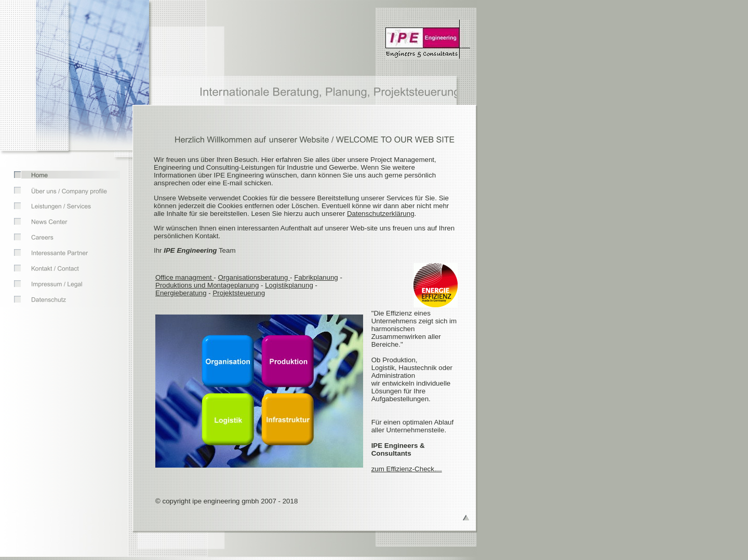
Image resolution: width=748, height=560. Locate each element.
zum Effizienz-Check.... (407, 469)
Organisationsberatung (254, 277)
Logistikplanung (289, 285)
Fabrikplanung (316, 277)
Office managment (184, 277)
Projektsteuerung (239, 293)
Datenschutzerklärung (381, 214)
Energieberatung (181, 293)
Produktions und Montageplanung (207, 285)
